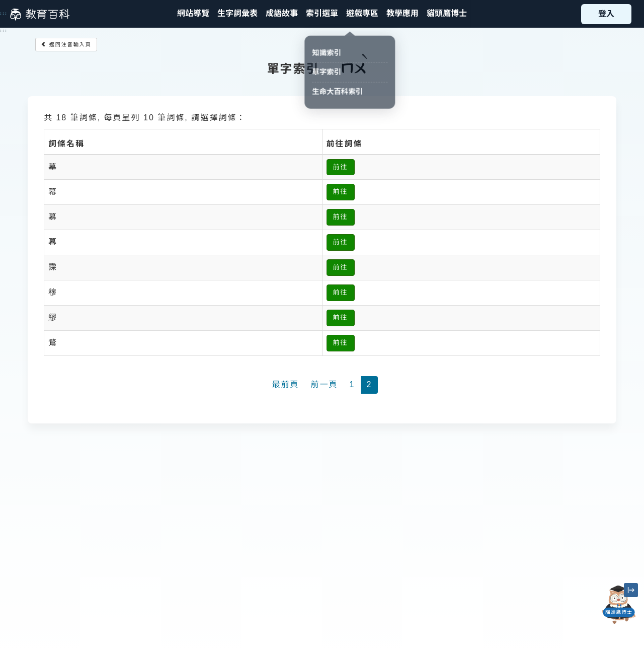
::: (4, 14)
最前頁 (286, 384)
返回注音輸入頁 (66, 45)
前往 (341, 167)
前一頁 (325, 384)
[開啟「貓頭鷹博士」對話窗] (619, 605)
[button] (322, 14)
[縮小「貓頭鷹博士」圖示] (631, 590)
